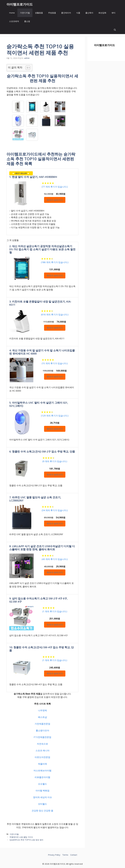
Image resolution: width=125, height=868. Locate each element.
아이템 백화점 (42, 791)
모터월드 (42, 804)
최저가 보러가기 (55, 200)
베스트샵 (42, 717)
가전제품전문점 (42, 724)
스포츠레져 (14, 21)
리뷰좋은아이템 (42, 777)
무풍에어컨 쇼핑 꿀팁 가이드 (21, 837)
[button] (115, 30)
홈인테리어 (66, 13)
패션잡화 (102, 13)
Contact (74, 855)
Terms (65, 855)
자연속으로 (42, 744)
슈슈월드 (42, 784)
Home (12, 13)
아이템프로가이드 (20, 4)
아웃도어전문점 (42, 757)
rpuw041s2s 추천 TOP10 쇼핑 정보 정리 (26, 840)
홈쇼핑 (27, 21)
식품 (78, 13)
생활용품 (39, 13)
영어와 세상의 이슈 (42, 797)
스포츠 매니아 (42, 750)
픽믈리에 (42, 764)
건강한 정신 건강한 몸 (42, 811)
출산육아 (89, 13)
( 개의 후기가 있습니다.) (55, 187)
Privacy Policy (54, 855)
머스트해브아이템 (42, 771)
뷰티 (113, 13)
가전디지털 (25, 13)
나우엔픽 (42, 710)
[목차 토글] (27, 68)
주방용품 (52, 13)
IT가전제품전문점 (42, 737)
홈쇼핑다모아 (42, 730)
